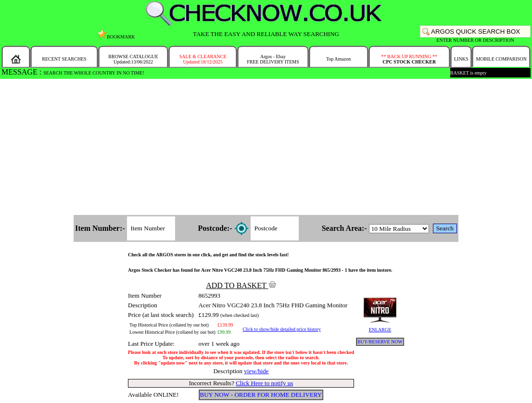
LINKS (461, 59)
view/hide (256, 371)
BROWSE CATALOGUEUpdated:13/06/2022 (133, 59)
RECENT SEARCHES (64, 59)
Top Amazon (338, 59)
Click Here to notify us (264, 383)
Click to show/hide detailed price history (281, 329)
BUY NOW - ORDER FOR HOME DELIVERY (261, 395)
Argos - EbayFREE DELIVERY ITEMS (273, 59)
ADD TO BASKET (241, 285)
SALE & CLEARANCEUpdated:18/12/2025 (203, 59)
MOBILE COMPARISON (501, 59)
